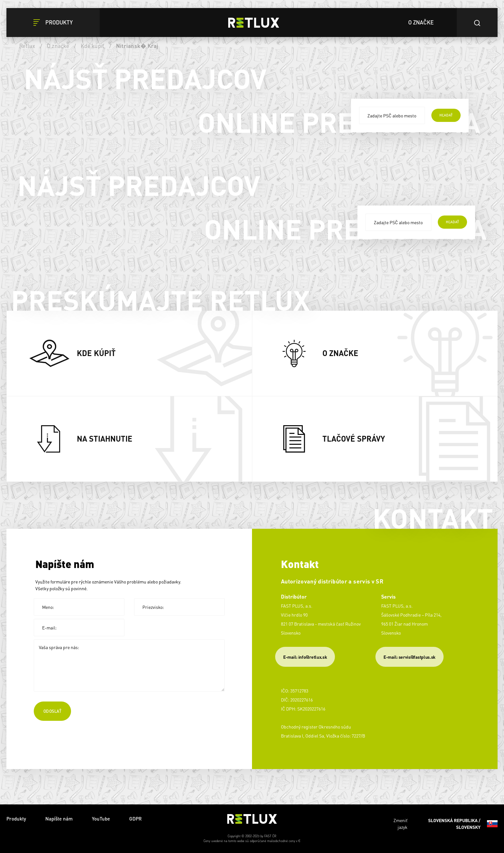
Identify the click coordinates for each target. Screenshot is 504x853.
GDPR (135, 819)
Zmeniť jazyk (446, 824)
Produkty (16, 819)
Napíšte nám (59, 819)
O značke (58, 46)
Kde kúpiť (92, 46)
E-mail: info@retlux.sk (305, 657)
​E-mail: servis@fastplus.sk (410, 657)
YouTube (101, 819)
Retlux (27, 46)
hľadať (446, 115)
